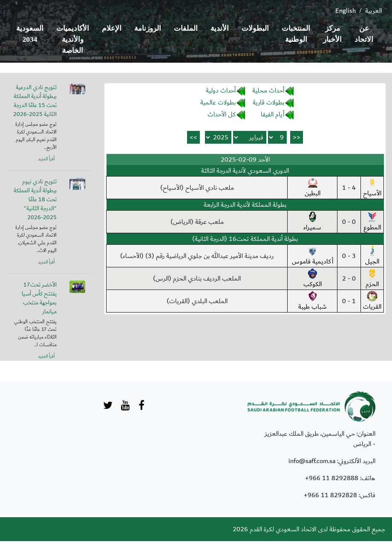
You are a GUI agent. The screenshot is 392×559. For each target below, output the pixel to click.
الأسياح (372, 188)
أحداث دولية (221, 90)
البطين (313, 188)
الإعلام (112, 28)
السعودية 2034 (30, 34)
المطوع (372, 222)
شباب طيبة (313, 301)
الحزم (372, 279)
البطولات (255, 28)
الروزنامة (148, 28)
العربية (373, 11)
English (346, 11)
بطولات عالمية (218, 102)
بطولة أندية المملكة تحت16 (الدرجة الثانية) (245, 239)
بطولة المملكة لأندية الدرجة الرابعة (245, 205)
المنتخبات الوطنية (296, 34)
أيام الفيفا (272, 114)
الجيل (372, 256)
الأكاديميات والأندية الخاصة (73, 39)
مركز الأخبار (332, 34)
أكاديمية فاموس (313, 256)
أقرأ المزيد (46, 159)
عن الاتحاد (364, 34)
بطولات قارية (268, 102)
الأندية (220, 28)
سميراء (312, 222)
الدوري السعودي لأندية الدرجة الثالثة (245, 171)
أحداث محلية (268, 90)
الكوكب (313, 279)
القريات (372, 301)
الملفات (186, 28)
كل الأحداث (222, 114)
